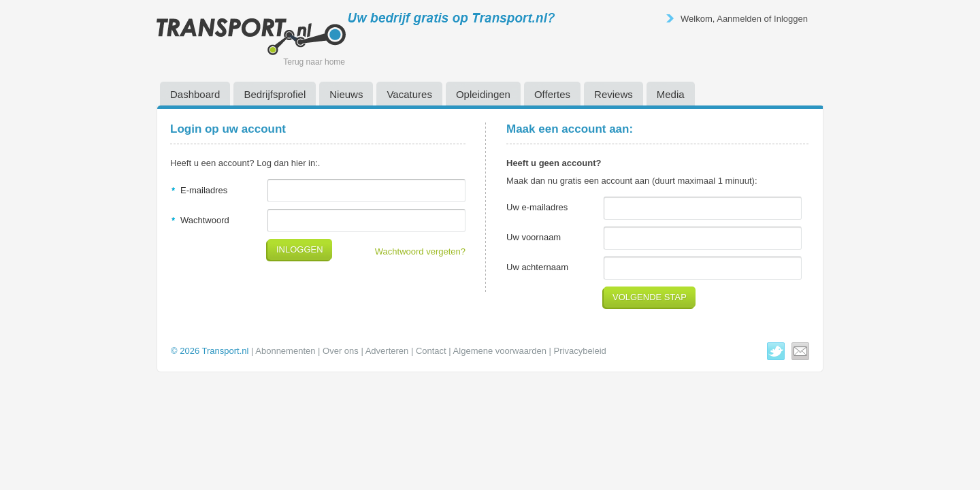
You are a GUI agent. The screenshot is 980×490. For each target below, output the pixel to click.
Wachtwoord (205, 220)
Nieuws (346, 94)
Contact (431, 351)
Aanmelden (739, 19)
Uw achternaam (537, 267)
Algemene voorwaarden (500, 351)
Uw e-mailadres (537, 207)
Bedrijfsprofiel (275, 94)
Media (671, 94)
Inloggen (791, 19)
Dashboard (195, 94)
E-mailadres (204, 190)
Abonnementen (285, 351)
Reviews (614, 94)
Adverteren (387, 351)
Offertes (552, 94)
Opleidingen (483, 94)
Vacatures (409, 94)
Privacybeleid (580, 351)
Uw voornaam (534, 237)
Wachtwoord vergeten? (420, 251)
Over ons (341, 351)
